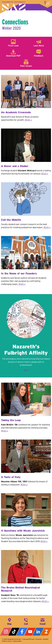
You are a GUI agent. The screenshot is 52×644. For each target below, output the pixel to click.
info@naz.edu (43, 621)
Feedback (39, 56)
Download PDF (13, 56)
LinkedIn (38, 632)
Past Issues (26, 66)
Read (26, 370)
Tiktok (14, 632)
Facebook (22, 632)
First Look (13, 46)
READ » (28, 120)
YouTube (30, 632)
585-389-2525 (26, 621)
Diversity (39, 639)
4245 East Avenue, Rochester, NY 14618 (9, 621)
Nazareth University (14, 6)
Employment (17, 641)
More (47, 3)
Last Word (39, 46)
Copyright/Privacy (28, 639)
